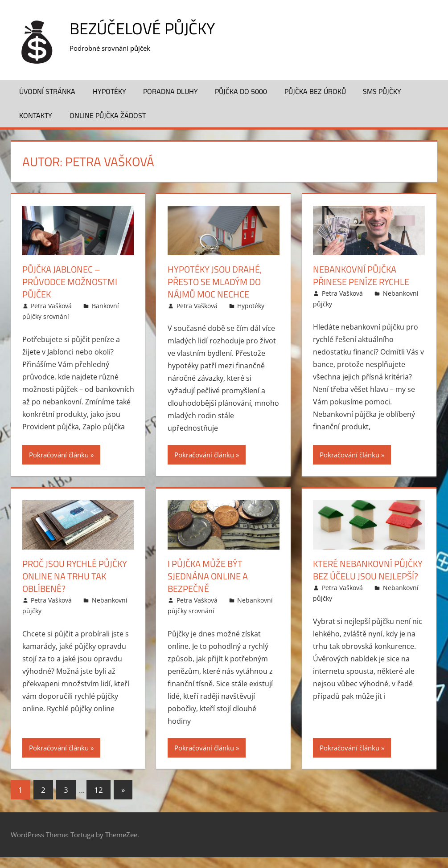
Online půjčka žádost (108, 115)
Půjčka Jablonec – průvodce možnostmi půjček (70, 282)
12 (99, 790)
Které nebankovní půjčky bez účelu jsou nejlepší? (368, 570)
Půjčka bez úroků (315, 91)
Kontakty (36, 115)
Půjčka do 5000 (241, 91)
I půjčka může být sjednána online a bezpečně (208, 576)
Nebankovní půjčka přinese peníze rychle (361, 275)
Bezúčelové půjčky (142, 28)
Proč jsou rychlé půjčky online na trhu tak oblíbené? (75, 576)
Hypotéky (109, 91)
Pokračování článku (59, 455)
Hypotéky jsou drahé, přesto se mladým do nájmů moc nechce (215, 282)
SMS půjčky (382, 91)
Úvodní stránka (47, 91)
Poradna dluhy (171, 91)
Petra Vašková (51, 306)
